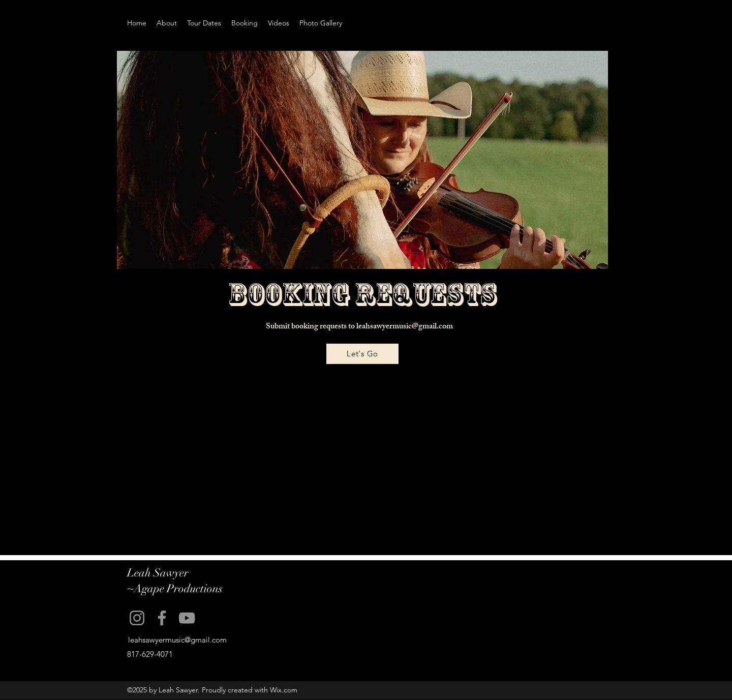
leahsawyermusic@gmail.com (405, 327)
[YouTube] (187, 618)
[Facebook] (162, 618)
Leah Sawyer (158, 573)
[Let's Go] (362, 354)
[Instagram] (137, 618)
